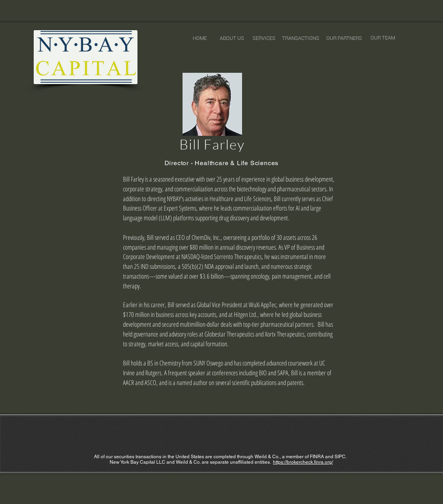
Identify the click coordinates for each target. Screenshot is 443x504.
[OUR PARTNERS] (344, 38)
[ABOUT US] (232, 38)
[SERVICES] (264, 38)
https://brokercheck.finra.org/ (303, 462)
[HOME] (200, 38)
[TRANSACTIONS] (301, 38)
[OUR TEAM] (383, 38)
